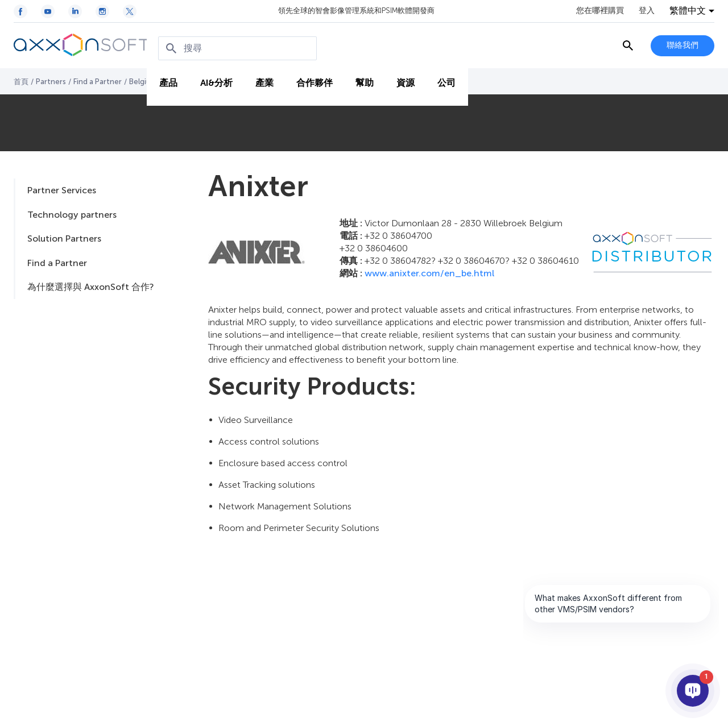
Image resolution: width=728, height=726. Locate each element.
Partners (51, 82)
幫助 (363, 80)
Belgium (143, 82)
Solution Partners (64, 238)
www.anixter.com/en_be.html (429, 273)
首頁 (21, 82)
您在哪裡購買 (600, 11)
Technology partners (72, 215)
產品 (167, 80)
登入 (647, 11)
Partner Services (62, 190)
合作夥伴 (313, 80)
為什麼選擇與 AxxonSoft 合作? (90, 287)
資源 (404, 80)
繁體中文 (688, 11)
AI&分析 (215, 80)
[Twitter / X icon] (130, 11)
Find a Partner (98, 82)
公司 (445, 80)
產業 (263, 80)
